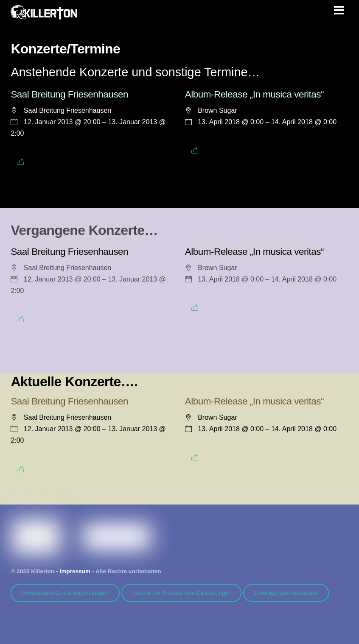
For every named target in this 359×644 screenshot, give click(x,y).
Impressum (75, 571)
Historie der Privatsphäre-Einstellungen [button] (182, 593)
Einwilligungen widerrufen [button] (286, 593)
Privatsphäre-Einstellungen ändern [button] (65, 593)
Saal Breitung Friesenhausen (69, 94)
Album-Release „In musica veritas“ (254, 94)
